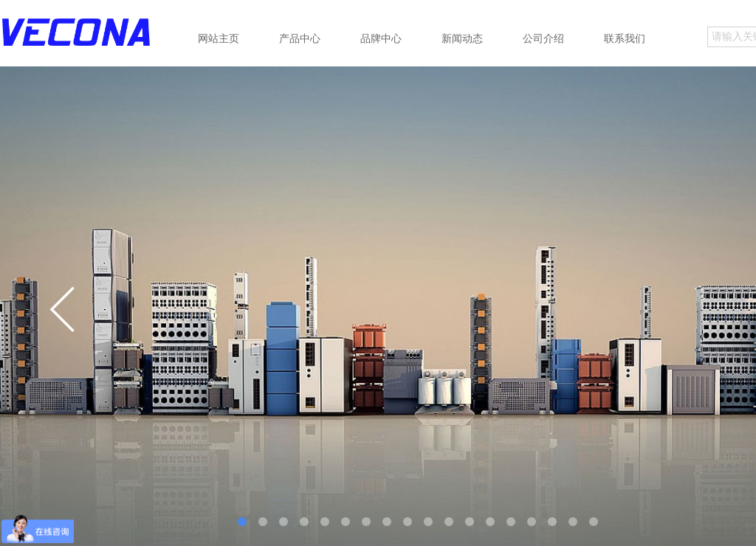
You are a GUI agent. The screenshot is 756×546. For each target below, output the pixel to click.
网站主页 (219, 38)
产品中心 (300, 38)
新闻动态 (462, 38)
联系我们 (625, 38)
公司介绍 (543, 38)
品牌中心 (381, 38)
